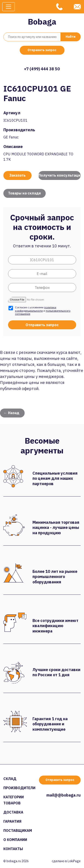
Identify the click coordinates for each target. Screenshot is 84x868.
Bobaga (42, 22)
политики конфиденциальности (36, 309)
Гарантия (12, 821)
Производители (19, 788)
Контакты (13, 849)
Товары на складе (25, 193)
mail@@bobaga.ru (64, 795)
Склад (10, 779)
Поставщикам (18, 830)
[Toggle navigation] (9, 7)
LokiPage (74, 861)
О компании (15, 840)
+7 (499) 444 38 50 (42, 69)
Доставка (13, 812)
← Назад (11, 413)
